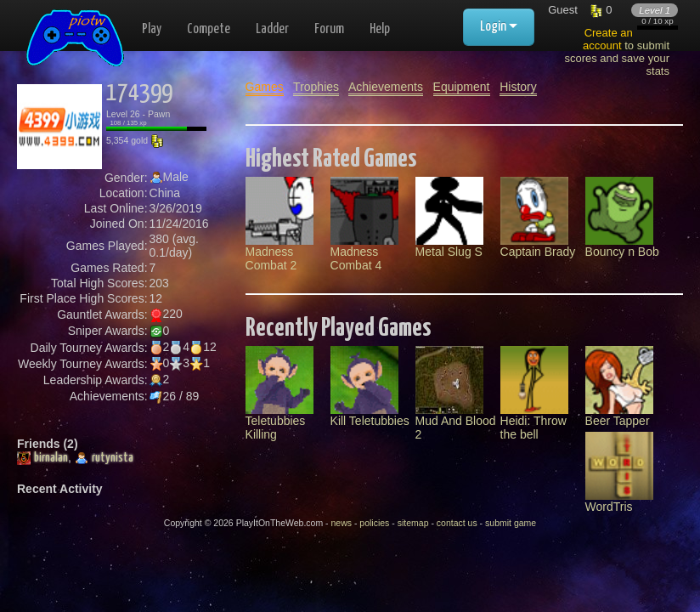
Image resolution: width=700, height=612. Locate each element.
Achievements (386, 87)
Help (380, 29)
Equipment (462, 87)
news (341, 523)
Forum (329, 29)
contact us (457, 523)
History (518, 87)
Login (499, 27)
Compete (209, 29)
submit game (511, 523)
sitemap (413, 523)
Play (152, 29)
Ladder (272, 29)
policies (374, 523)
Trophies (316, 87)
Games (265, 87)
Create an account (608, 39)
